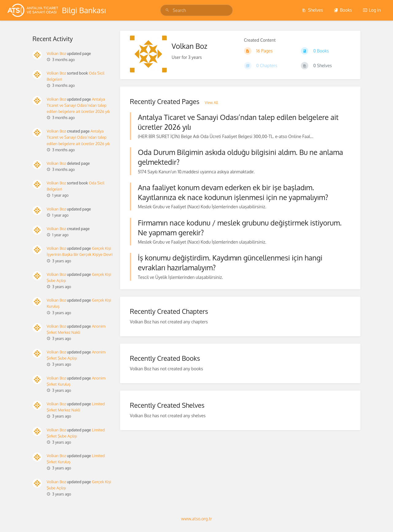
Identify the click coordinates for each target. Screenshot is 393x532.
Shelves (312, 10)
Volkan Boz (56, 53)
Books (343, 10)
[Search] (168, 10)
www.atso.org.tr (196, 519)
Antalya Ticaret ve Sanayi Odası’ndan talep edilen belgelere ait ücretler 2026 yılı (78, 105)
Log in (372, 10)
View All (211, 103)
